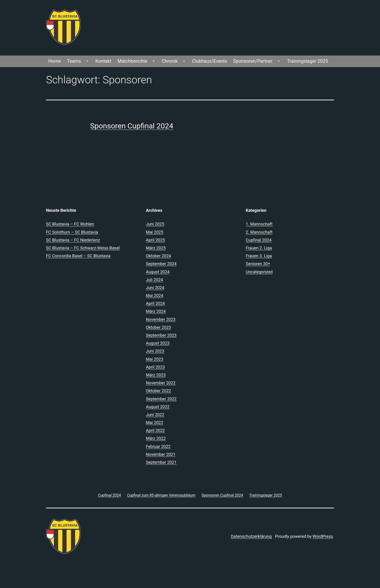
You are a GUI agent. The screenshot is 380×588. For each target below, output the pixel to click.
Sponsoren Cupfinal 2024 (132, 126)
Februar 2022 (158, 446)
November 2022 (161, 383)
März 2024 (156, 311)
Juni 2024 (155, 288)
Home (55, 61)
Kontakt (103, 61)
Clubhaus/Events (210, 61)
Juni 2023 (155, 351)
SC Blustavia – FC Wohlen (70, 224)
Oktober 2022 (158, 391)
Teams (74, 61)
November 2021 (161, 454)
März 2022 (156, 438)
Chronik (170, 61)
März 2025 (156, 248)
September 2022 (161, 399)
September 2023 (161, 335)
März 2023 (156, 375)
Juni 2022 (155, 415)
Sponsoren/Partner (253, 61)
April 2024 (155, 303)
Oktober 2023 (158, 327)
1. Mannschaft (259, 224)
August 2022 (158, 407)
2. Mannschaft (259, 232)
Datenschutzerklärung (251, 536)
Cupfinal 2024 (259, 240)
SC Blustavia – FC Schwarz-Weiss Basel (83, 248)
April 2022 (155, 430)
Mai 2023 (155, 359)
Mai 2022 (155, 423)
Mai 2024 (155, 296)
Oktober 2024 (158, 256)
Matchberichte (132, 61)
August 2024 (158, 272)
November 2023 (161, 319)
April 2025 (155, 240)
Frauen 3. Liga (259, 256)
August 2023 (158, 343)
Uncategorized (259, 272)
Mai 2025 (155, 232)
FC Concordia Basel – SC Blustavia (78, 256)
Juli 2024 (154, 280)
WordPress (323, 536)
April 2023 (155, 367)
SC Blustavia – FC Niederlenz (73, 240)
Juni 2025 (155, 224)
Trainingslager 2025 (308, 61)
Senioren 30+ (258, 264)
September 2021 (161, 462)
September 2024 (161, 264)
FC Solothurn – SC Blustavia (72, 232)
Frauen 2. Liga (259, 248)
